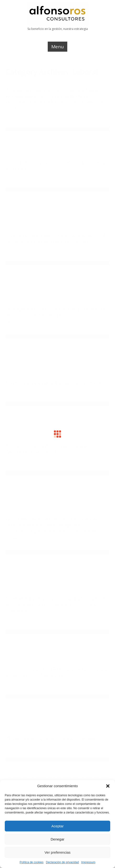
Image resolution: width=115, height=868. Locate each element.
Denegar (57, 839)
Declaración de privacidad (62, 862)
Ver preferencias (57, 852)
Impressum (88, 862)
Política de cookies (31, 862)
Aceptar (57, 826)
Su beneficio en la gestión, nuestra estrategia (58, 29)
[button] (108, 786)
